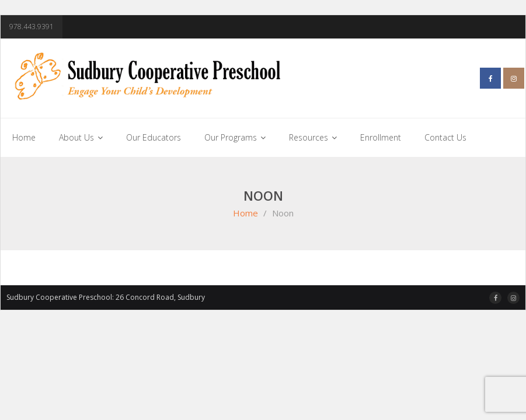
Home (245, 213)
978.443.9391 (32, 27)
